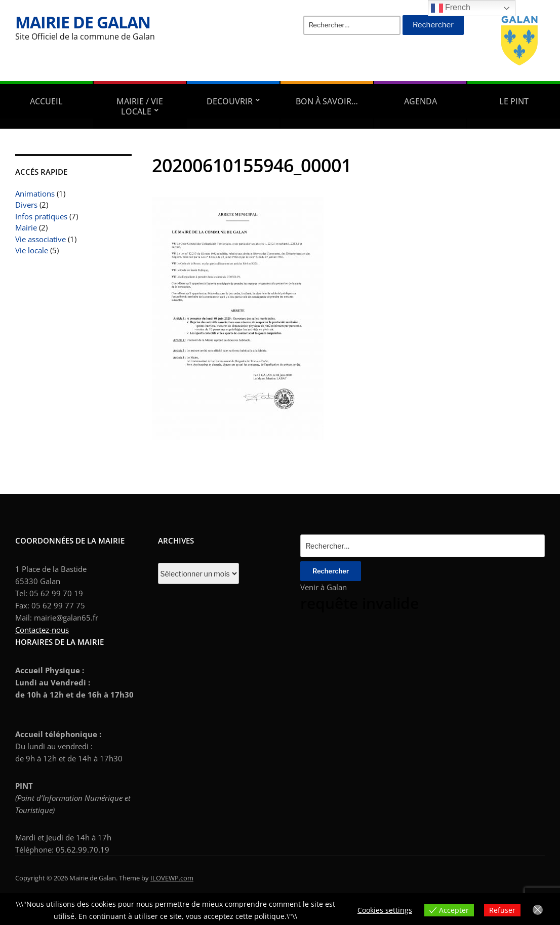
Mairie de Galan (83, 22)
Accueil (46, 101)
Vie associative (41, 239)
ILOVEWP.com (172, 878)
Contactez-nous (42, 630)
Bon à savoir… (327, 101)
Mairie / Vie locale (140, 106)
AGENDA (421, 101)
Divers (26, 205)
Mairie (26, 227)
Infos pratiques (41, 216)
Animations (35, 194)
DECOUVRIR (230, 101)
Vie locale (32, 250)
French (451, 8)
